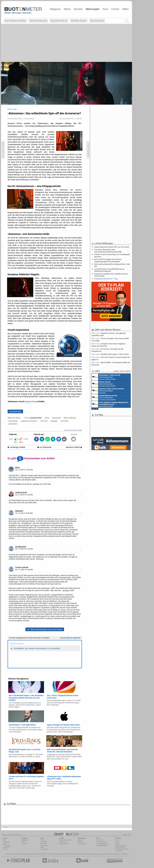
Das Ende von (97, 21)
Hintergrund (25, 840)
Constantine (13, 421)
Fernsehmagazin (25, 854)
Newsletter (6, 842)
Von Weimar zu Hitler (15, 21)
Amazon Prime (30, 401)
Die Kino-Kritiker (101, 842)
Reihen (24, 842)
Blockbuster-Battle (102, 846)
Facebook (6, 847)
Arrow (47, 418)
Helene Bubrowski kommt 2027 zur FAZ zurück (112, 247)
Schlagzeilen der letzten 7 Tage (106, 279)
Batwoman (57, 418)
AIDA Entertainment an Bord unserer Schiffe (106, 377)
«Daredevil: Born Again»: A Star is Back (110, 354)
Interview (24, 844)
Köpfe (42, 847)
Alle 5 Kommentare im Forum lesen (45, 629)
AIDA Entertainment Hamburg (108, 391)
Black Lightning (70, 418)
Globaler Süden (79, 21)
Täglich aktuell (64, 844)
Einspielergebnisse (102, 844)
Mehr (126, 9)
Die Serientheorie (38, 21)
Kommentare (15, 411)
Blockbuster (74, 854)
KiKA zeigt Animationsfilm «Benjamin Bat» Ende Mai (112, 265)
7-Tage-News (7, 846)
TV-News (43, 840)
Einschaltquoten (59, 854)
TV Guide (67, 854)
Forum (115, 9)
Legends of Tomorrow (29, 421)
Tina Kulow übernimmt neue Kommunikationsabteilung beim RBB (108, 251)
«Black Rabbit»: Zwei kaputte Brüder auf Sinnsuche (111, 364)
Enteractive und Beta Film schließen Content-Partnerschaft (111, 275)
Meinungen (93, 9)
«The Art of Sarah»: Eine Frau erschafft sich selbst (110, 340)
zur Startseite (44, 447)
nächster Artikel (74, 447)
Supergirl (54, 421)
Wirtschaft (43, 844)
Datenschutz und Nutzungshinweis (120, 846)
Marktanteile (63, 842)
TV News (50, 854)
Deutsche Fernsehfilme (113, 854)
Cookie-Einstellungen (122, 849)
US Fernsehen (43, 854)
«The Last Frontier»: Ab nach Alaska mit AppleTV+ (111, 358)
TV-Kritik (80, 842)
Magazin (55, 9)
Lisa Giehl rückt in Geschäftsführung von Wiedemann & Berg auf (109, 270)
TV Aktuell (16, 854)
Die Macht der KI (59, 21)
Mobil (5, 844)
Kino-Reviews (82, 844)
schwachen (13, 424)
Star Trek (44, 421)
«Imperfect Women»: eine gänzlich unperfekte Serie (109, 334)
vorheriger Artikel (16, 447)
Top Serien (124, 854)
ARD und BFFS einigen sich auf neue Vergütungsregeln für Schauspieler (108, 260)
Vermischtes (44, 842)
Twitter (5, 849)
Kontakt (118, 844)
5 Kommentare (29, 119)
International (44, 846)
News (67, 9)
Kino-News (100, 840)
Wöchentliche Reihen (65, 840)
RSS (4, 840)
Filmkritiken (34, 854)
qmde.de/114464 (76, 430)
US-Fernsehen (45, 849)
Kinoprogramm (101, 854)
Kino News (9, 854)
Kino (105, 9)
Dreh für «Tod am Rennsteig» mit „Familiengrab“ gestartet (112, 255)
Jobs (117, 842)
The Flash (64, 421)
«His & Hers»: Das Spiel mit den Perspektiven (107, 350)
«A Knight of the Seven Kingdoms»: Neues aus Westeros (109, 345)
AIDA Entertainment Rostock (110, 404)
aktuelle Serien (92, 854)
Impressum (119, 851)
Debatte (80, 840)
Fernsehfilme (82, 854)
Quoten (78, 9)
